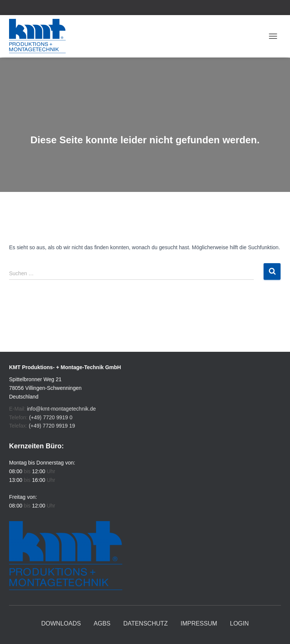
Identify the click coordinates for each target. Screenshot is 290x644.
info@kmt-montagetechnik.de (61, 409)
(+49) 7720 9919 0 (51, 417)
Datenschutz (145, 623)
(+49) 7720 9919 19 (52, 426)
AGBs (102, 623)
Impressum (199, 623)
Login (239, 623)
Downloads (61, 623)
